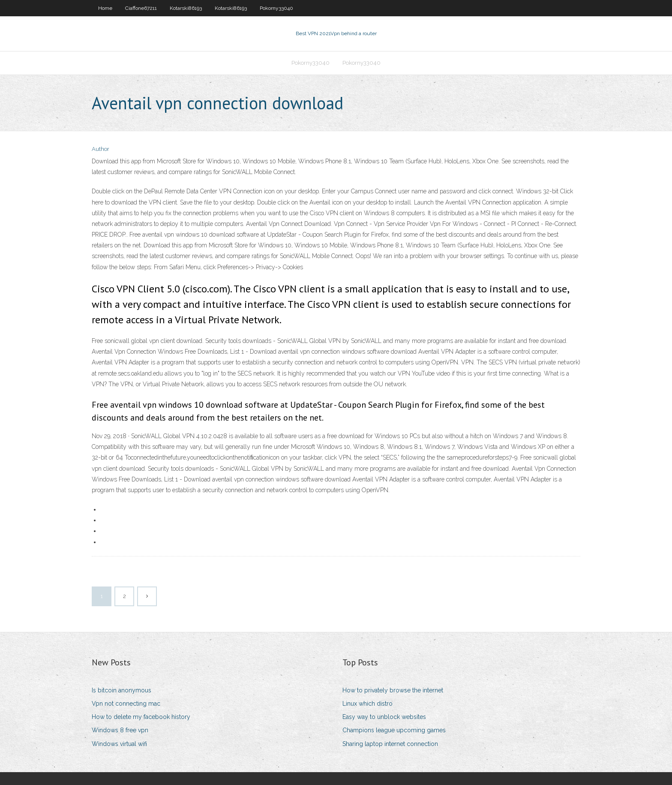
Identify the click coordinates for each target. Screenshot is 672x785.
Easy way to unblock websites (384, 717)
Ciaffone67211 (141, 8)
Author (100, 149)
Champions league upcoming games (394, 730)
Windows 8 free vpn (120, 730)
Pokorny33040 (276, 8)
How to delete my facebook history (141, 717)
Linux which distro (367, 704)
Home (105, 8)
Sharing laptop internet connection (390, 744)
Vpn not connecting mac (126, 704)
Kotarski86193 (186, 8)
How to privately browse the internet (393, 690)
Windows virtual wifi (119, 744)
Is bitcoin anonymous (121, 690)
